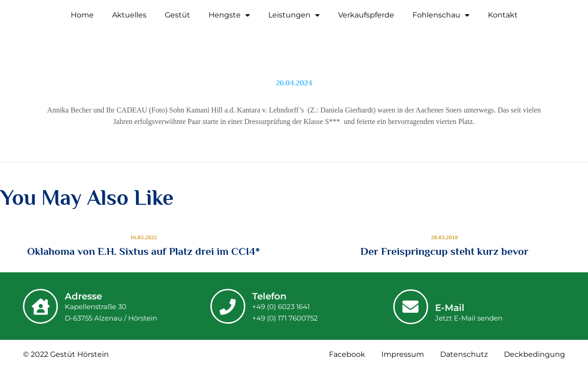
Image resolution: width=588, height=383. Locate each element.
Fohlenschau (441, 15)
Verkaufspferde (366, 15)
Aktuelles (129, 15)
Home (82, 15)
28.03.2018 (444, 237)
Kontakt (503, 15)
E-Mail (450, 308)
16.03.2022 (144, 237)
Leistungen (294, 15)
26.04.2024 (294, 83)
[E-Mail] (411, 307)
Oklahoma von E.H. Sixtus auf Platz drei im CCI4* (144, 251)
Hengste (229, 15)
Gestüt (178, 15)
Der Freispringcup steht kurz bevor (445, 251)
